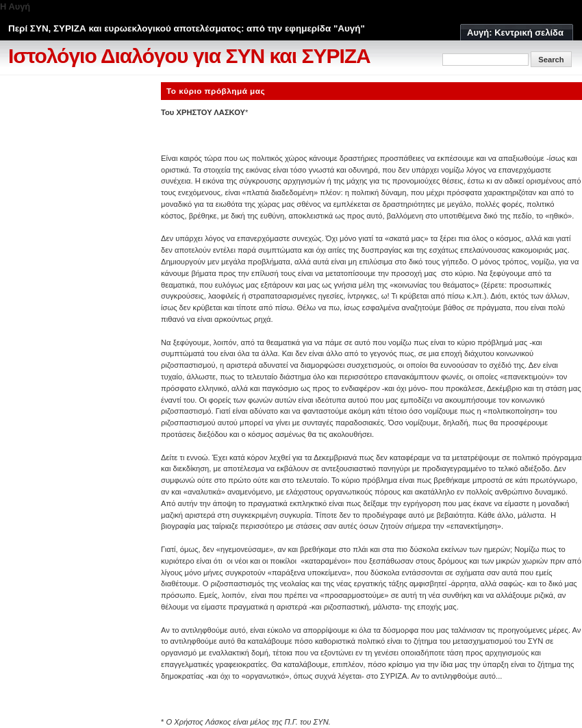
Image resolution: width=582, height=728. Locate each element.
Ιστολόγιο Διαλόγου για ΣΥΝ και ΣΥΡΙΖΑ (189, 56)
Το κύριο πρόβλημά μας (216, 91)
